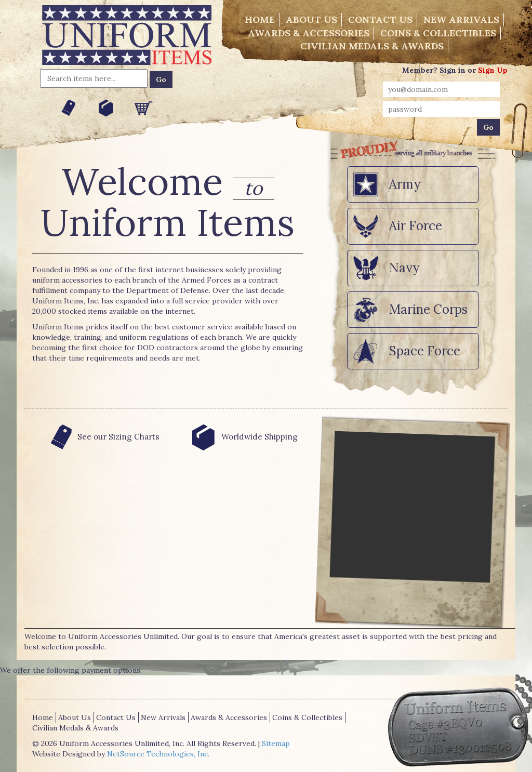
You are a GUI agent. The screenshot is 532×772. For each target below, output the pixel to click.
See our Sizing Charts (103, 437)
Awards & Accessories (309, 33)
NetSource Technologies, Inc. (158, 754)
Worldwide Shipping (243, 437)
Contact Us (380, 19)
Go (161, 79)
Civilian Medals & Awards (372, 46)
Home (260, 19)
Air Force (416, 226)
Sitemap (276, 743)
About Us (311, 19)
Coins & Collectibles (438, 33)
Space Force (425, 351)
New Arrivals (461, 19)
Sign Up (493, 70)
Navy (404, 268)
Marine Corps (428, 309)
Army (405, 184)
